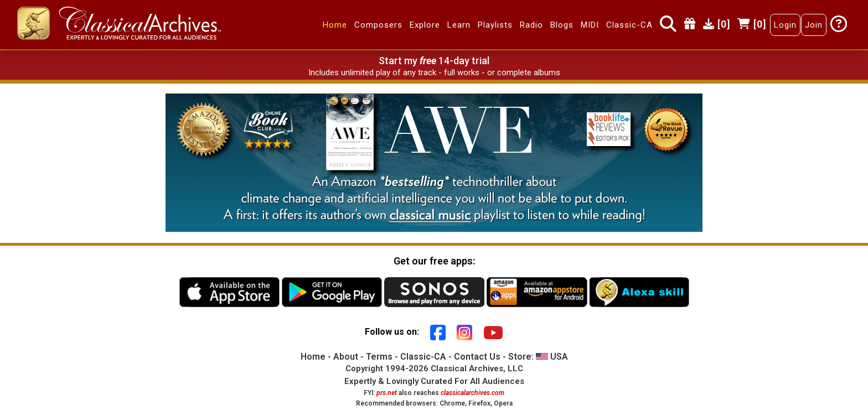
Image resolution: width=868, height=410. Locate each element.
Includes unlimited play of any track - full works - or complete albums (434, 72)
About (346, 357)
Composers (378, 25)
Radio (531, 25)
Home (335, 25)
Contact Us (477, 357)
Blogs (562, 25)
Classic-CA (629, 25)
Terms (379, 357)
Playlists (495, 25)
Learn (459, 25)
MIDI (590, 25)
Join (814, 25)
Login (785, 25)
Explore (425, 25)
